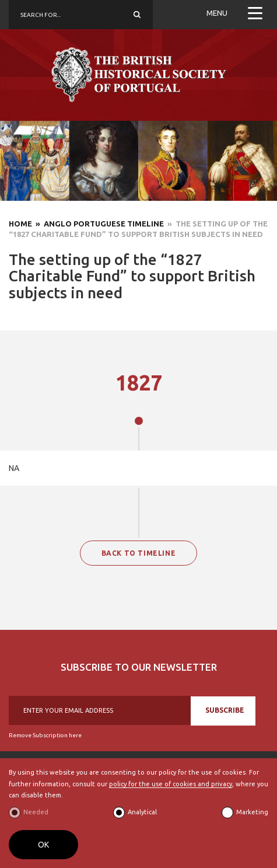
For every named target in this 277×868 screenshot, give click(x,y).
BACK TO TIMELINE (139, 553)
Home (20, 224)
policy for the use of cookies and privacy (171, 784)
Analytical (142, 812)
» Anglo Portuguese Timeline (98, 224)
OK (43, 845)
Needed (36, 812)
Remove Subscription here (45, 735)
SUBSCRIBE (225, 710)
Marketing (252, 812)
